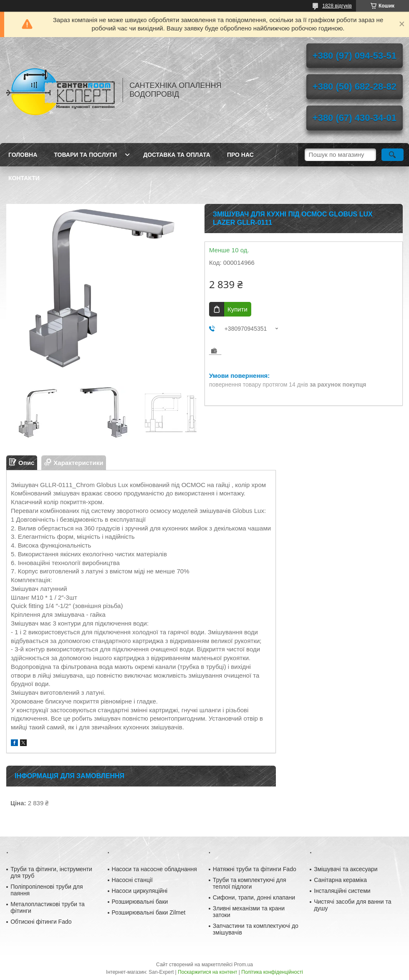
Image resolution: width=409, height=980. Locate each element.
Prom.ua (244, 965)
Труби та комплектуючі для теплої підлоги (250, 883)
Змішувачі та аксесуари (346, 869)
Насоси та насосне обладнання (154, 869)
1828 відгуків (337, 6)
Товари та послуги (85, 155)
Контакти (24, 178)
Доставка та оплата (177, 155)
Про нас (240, 155)
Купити (237, 309)
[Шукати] (393, 155)
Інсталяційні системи (342, 891)
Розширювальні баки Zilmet (149, 912)
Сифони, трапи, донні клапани (254, 897)
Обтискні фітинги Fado (41, 922)
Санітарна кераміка (340, 880)
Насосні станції (132, 880)
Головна (23, 155)
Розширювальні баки (140, 902)
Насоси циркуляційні (140, 891)
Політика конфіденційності (272, 972)
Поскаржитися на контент (207, 972)
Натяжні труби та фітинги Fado (255, 869)
